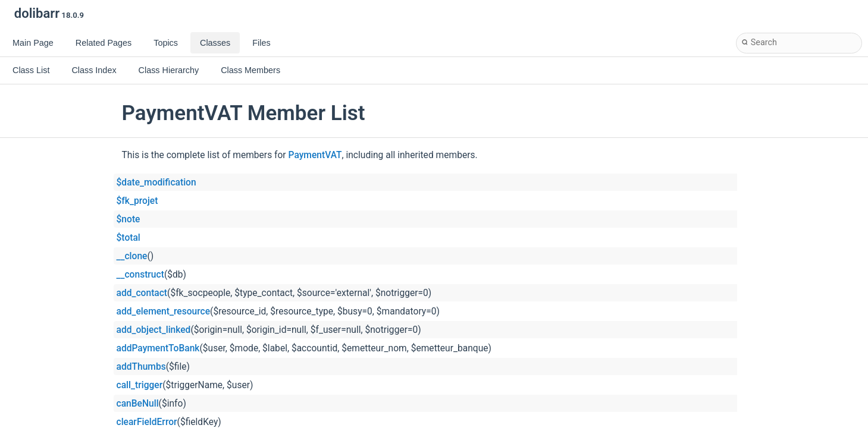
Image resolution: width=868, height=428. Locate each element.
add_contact (142, 293)
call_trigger (140, 385)
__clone (132, 256)
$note (129, 219)
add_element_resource (164, 311)
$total (129, 238)
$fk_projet (137, 201)
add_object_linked (154, 330)
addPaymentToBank (158, 348)
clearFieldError (147, 422)
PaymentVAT (315, 155)
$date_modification (156, 182)
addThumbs (141, 367)
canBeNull (138, 404)
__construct (140, 275)
